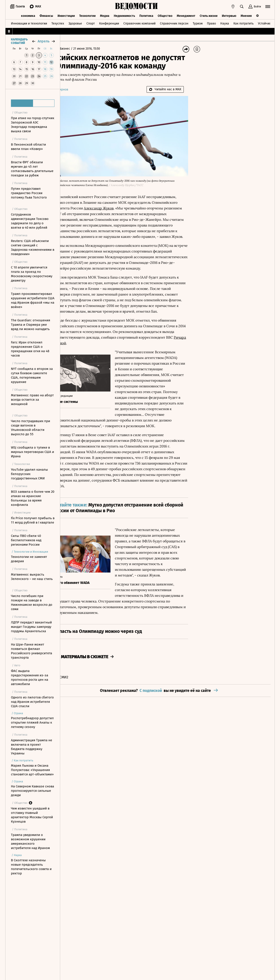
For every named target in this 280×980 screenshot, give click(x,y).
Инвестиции (66, 15)
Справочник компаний (139, 23)
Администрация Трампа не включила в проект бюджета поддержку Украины (31, 747)
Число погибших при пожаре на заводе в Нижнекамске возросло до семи (32, 602)
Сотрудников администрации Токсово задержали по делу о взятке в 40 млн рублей (30, 221)
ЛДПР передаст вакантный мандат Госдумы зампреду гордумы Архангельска (31, 627)
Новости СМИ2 (76, 732)
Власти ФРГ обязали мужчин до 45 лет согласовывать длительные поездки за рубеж (32, 169)
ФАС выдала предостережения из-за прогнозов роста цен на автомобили (30, 677)
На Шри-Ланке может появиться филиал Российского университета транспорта (31, 651)
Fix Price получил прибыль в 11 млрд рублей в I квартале (33, 520)
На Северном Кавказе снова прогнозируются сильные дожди (32, 791)
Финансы (46, 15)
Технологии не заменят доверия (29, 559)
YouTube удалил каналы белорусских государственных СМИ (29, 474)
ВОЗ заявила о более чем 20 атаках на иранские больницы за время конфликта (33, 498)
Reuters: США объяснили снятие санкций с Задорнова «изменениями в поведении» (33, 247)
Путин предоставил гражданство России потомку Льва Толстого (29, 193)
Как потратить (243, 23)
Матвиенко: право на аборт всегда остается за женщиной (32, 400)
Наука (225, 23)
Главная (71, 49)
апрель (44, 41)
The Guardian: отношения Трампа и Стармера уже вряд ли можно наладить (31, 325)
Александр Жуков (169, 205)
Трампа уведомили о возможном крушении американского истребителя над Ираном (30, 841)
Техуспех (58, 23)
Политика (146, 15)
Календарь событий (19, 41)
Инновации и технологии (29, 23)
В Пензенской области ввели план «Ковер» (28, 147)
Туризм (198, 23)
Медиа (105, 15)
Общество (165, 15)
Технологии (87, 15)
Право (211, 23)
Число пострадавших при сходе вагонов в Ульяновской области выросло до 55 (31, 428)
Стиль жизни (209, 15)
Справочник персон (174, 23)
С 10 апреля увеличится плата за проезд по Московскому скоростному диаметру (32, 274)
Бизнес (85, 49)
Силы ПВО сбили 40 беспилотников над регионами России (26, 540)
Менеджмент (186, 15)
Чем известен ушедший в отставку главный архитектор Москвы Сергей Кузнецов (32, 815)
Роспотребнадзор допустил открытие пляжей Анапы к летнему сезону (32, 722)
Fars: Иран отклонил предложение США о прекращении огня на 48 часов (30, 349)
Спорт (91, 23)
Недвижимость (124, 15)
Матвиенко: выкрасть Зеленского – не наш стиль (32, 577)
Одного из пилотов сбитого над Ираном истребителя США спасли (32, 702)
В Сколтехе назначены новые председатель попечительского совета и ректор (31, 867)
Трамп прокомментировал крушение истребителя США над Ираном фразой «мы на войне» (33, 300)
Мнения (246, 15)
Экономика (27, 15)
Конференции (109, 23)
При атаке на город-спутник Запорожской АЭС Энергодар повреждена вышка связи (33, 125)
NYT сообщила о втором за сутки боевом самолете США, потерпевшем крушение (32, 375)
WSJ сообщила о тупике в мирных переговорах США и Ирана (32, 452)
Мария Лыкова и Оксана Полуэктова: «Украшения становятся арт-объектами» (32, 770)
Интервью (229, 15)
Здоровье (75, 23)
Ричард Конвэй (159, 363)
